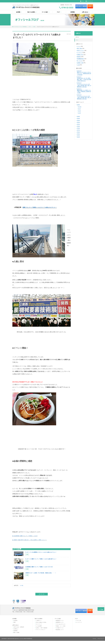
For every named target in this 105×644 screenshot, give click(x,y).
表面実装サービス (59, 626)
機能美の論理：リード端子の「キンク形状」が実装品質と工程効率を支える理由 (84, 91)
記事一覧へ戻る (42, 596)
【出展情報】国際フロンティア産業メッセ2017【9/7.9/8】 (39, 569)
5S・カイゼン (80, 61)
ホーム (82, 1)
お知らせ (77, 37)
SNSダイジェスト (81, 51)
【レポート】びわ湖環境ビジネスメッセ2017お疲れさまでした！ (41, 554)
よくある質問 (38, 629)
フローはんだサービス (60, 627)
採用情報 (73, 12)
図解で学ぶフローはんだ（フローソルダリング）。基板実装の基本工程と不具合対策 (84, 73)
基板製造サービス (59, 624)
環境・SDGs (79, 49)
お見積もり (86, 6)
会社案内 (15, 624)
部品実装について (59, 633)
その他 (34, 27)
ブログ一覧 (78, 624)
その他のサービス (59, 631)
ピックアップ (80, 53)
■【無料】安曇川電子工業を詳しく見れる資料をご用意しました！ (32, 542)
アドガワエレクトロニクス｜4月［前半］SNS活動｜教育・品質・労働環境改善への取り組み (84, 97)
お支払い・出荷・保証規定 (41, 631)
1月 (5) (79, 113)
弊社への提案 (16, 636)
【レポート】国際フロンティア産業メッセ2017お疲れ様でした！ (41, 561)
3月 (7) (79, 109)
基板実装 (79, 57)
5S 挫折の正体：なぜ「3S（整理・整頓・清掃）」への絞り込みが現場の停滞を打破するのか (84, 79)
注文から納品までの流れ (41, 626)
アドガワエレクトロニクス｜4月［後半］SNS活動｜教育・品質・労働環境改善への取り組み (84, 85)
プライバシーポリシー (40, 633)
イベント (79, 47)
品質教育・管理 (80, 63)
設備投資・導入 (80, 55)
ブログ (30, 27)
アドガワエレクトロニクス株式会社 (20, 27)
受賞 (14, 626)
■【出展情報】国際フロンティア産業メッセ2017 (27, 538)
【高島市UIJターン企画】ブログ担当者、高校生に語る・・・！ (41, 575)
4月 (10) (80, 107)
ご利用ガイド (38, 624)
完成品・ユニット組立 (60, 629)
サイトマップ (89, 1)
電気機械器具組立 (80, 59)
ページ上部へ (101, 611)
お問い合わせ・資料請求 (72, 6)
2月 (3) (79, 111)
